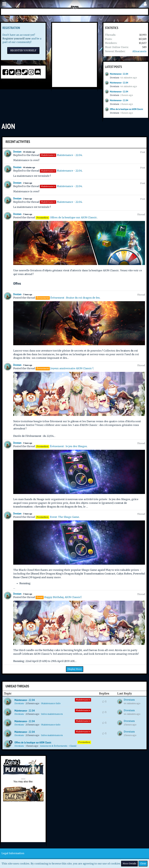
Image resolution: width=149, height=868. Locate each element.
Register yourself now (17, 38)
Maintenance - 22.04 (119, 74)
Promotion (84, 742)
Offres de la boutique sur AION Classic (127, 109)
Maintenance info (51, 725)
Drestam (114, 78)
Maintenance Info (51, 703)
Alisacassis (139, 51)
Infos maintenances (52, 714)
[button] (4, 4)
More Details (129, 864)
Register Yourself (23, 50)
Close (143, 864)
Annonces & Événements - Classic (58, 746)
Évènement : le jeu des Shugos (68, 446)
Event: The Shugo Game (64, 517)
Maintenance (83, 700)
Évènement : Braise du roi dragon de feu (75, 298)
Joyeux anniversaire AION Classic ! (72, 368)
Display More (75, 669)
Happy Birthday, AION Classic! (63, 597)
